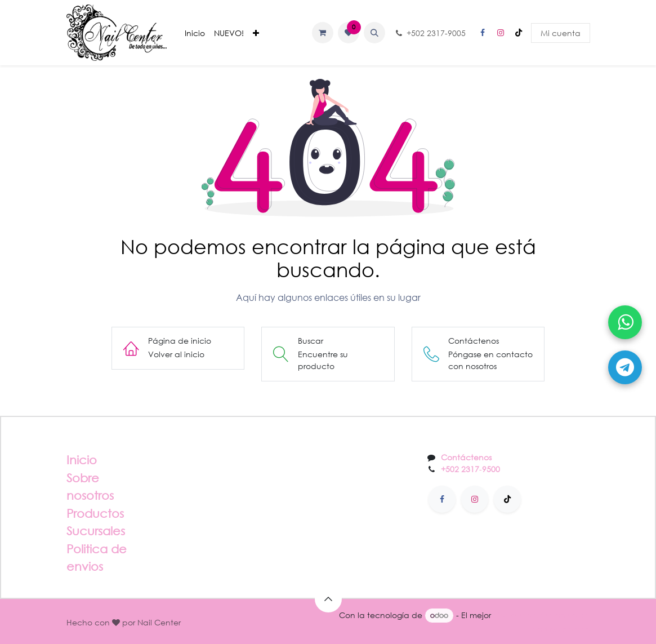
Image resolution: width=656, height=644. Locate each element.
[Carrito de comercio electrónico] (323, 33)
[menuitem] (195, 33)
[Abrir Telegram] (625, 367)
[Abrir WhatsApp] (625, 322)
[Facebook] (483, 33)
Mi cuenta (561, 33)
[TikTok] (519, 33)
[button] (374, 33)
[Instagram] (501, 33)
